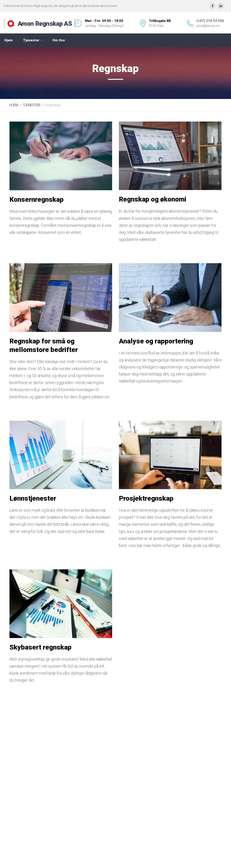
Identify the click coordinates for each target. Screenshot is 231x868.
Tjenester (31, 40)
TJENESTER (32, 105)
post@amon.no (208, 26)
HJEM (14, 105)
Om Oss (59, 40)
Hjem (8, 40)
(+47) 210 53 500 (210, 21)
